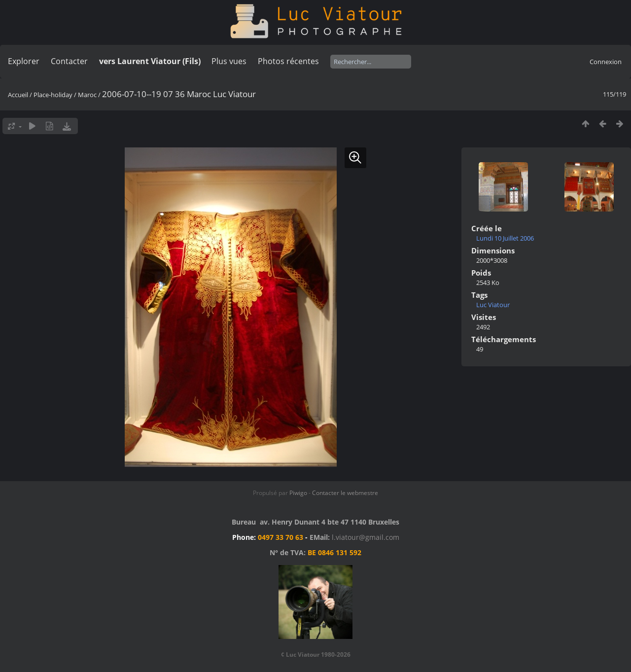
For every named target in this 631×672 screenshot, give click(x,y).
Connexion (606, 62)
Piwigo (298, 493)
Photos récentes (288, 61)
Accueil (18, 95)
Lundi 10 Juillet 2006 (505, 238)
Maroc (87, 95)
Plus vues (229, 61)
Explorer (24, 61)
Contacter (69, 61)
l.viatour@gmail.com (366, 537)
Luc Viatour (493, 305)
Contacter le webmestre (345, 493)
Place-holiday (53, 95)
